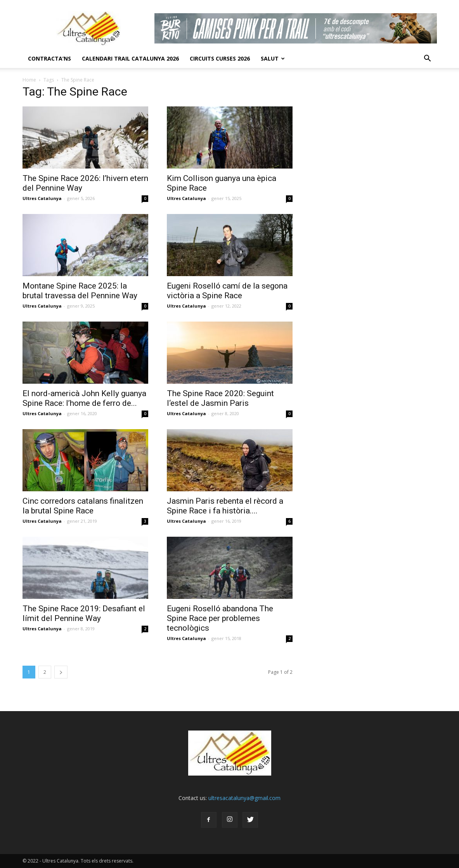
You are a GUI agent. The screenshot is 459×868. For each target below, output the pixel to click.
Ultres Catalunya (42, 198)
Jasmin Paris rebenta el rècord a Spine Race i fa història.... (225, 506)
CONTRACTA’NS (49, 58)
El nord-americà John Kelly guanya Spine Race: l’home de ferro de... (84, 398)
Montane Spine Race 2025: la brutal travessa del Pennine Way (80, 291)
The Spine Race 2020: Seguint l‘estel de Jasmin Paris (220, 398)
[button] (428, 59)
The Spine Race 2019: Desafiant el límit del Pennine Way (84, 613)
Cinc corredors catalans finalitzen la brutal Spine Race (83, 506)
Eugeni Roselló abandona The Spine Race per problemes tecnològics (220, 618)
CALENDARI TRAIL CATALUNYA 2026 (130, 58)
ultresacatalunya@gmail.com (244, 798)
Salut (273, 58)
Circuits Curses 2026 (220, 58)
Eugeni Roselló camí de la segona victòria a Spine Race (227, 291)
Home (29, 80)
